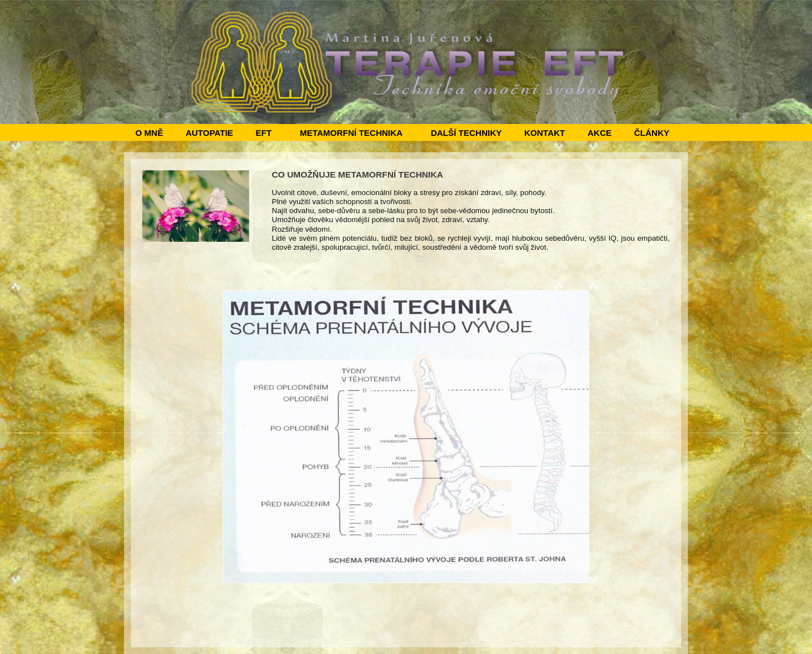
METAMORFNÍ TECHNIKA (351, 133)
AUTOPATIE (209, 133)
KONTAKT (545, 133)
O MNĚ (149, 133)
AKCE (600, 133)
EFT (263, 133)
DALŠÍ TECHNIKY (466, 133)
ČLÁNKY (652, 133)
